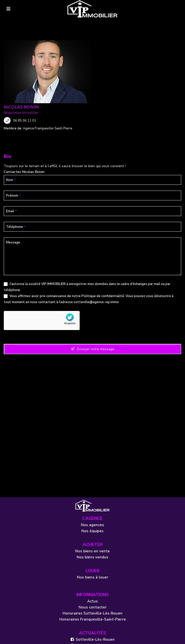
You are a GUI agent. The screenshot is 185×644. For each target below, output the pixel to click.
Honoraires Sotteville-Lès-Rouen (92, 563)
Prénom (13, 145)
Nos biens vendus (92, 507)
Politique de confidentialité (103, 246)
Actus (92, 551)
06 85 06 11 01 (113, 58)
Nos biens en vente (92, 501)
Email (11, 161)
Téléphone (16, 176)
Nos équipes (92, 481)
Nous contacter (93, 557)
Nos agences (92, 475)
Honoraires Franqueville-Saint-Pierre (93, 569)
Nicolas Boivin (110, 44)
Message (13, 192)
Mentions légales (21, 638)
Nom (11, 130)
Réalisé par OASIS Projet (113, 638)
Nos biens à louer (93, 527)
